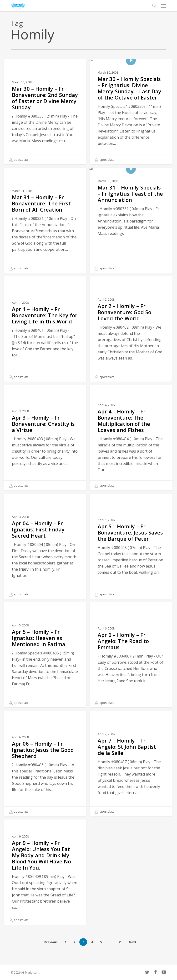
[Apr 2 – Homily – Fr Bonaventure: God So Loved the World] (131, 339)
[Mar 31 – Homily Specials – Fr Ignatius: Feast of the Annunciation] (131, 220)
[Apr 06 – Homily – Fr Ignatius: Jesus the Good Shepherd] (45, 773)
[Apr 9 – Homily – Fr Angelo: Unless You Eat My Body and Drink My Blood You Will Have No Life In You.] (45, 882)
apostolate (19, 160)
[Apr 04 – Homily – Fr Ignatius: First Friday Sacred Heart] (45, 556)
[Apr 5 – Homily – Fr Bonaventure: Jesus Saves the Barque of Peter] (131, 556)
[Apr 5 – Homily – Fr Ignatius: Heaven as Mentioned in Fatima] (45, 664)
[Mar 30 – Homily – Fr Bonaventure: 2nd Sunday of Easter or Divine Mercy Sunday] (45, 112)
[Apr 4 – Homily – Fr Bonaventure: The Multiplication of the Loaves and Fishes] (131, 447)
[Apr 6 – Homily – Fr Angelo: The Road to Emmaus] (131, 664)
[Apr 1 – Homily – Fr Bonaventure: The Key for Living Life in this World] (45, 339)
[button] (164, 6)
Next (133, 942)
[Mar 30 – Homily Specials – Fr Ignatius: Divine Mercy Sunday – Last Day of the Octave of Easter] (131, 112)
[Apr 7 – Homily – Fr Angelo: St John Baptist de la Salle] (131, 773)
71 (120, 942)
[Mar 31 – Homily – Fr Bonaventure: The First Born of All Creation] (45, 220)
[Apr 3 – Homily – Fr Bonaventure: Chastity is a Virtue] (45, 447)
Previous (51, 942)
